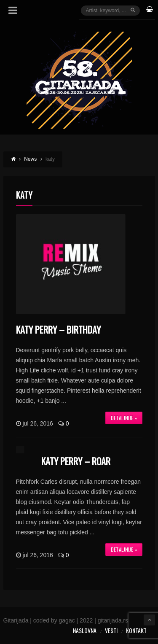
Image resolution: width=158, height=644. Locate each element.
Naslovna (85, 630)
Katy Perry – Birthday (58, 329)
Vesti (111, 630)
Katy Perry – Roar (76, 461)
